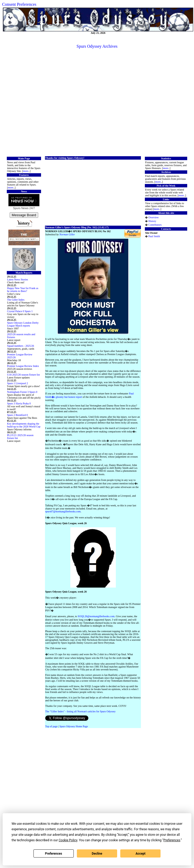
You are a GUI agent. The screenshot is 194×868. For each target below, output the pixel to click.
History (152, 221)
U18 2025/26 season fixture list (24, 375)
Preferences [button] (172, 840)
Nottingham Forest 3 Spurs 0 (22, 392)
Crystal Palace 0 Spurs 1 (20, 311)
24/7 (32, 208)
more (26, 171)
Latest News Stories (18, 280)
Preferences (54, 854)
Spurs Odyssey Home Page (74, 726)
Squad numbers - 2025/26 (21, 346)
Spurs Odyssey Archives (97, 46)
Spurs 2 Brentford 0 (17, 415)
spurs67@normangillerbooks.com (63, 511)
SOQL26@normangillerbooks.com (96, 616)
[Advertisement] (96, 102)
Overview (153, 217)
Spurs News (21, 208)
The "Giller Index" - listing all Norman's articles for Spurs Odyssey (80, 711)
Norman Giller (67, 234)
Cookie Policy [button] (68, 840)
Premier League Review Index (23, 366)
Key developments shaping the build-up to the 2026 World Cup (24, 425)
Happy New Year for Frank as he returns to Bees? (23, 290)
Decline (97, 854)
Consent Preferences (19, 4)
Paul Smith (154, 236)
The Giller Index (16, 300)
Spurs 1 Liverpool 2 (18, 383)
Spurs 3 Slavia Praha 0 (19, 403)
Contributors (155, 225)
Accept (140, 854)
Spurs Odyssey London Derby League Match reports (23, 324)
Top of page (52, 726)
